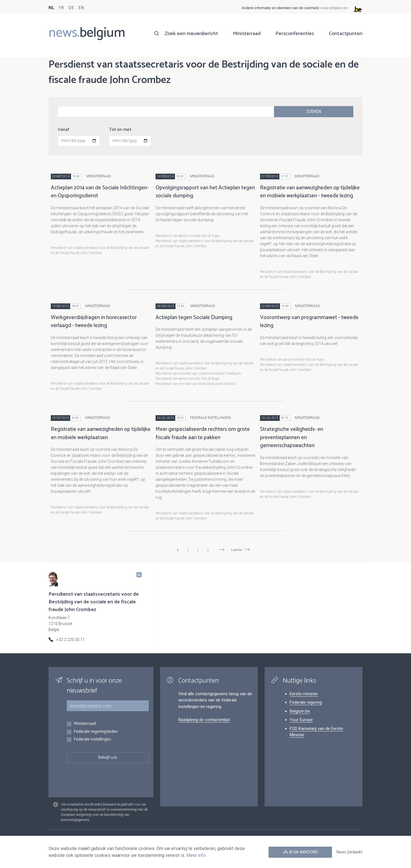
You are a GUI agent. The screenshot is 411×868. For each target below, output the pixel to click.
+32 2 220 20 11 (70, 640)
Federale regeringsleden (96, 732)
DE (71, 8)
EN (81, 8)
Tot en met (120, 130)
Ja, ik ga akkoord (300, 852)
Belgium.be (300, 711)
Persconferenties (295, 34)
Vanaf (64, 130)
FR (61, 8)
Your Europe (301, 720)
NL (51, 8)
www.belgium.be (334, 8)
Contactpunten (346, 34)
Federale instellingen (92, 740)
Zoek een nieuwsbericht (191, 34)
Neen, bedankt (349, 852)
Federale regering (306, 702)
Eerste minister (304, 694)
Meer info (196, 855)
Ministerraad (247, 34)
